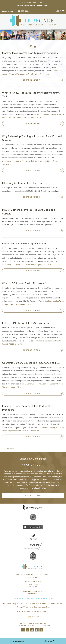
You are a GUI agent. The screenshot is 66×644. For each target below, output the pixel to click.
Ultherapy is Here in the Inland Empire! (25, 183)
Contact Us (49, 641)
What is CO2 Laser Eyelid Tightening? (24, 283)
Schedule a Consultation (32, 591)
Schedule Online (33, 495)
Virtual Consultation (26, 6)
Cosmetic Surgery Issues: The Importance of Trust (31, 363)
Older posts (8, 449)
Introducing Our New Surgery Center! (24, 244)
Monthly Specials (16, 641)
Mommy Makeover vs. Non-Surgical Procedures (30, 53)
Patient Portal (43, 6)
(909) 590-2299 (8, 11)
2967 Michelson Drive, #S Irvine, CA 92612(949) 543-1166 (33, 584)
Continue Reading (32, 80)
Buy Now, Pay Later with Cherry (33, 611)
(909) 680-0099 (25, 11)
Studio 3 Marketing (43, 625)
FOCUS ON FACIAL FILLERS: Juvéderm (25, 323)
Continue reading (27, 265)
